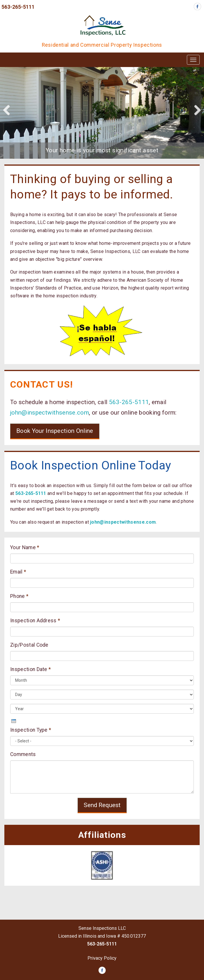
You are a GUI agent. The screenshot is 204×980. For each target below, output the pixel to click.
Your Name (25, 547)
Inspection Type (31, 730)
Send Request (102, 805)
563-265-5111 (18, 7)
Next (195, 110)
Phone (19, 596)
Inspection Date (31, 669)
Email (18, 572)
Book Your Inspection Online (55, 431)
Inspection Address (35, 621)
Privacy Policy (102, 958)
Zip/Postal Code (29, 645)
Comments (23, 754)
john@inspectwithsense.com (50, 413)
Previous (9, 110)
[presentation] (14, 721)
